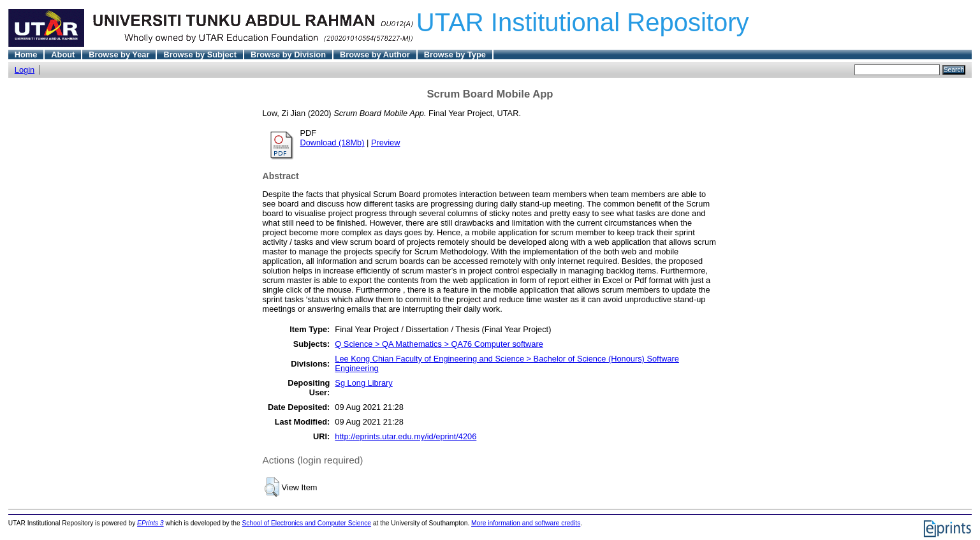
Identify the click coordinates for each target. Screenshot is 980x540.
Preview (386, 142)
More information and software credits (526, 523)
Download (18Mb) (333, 142)
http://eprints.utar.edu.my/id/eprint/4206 (406, 436)
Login (25, 70)
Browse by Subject (200, 55)
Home (26, 55)
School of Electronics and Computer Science (307, 523)
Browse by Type (455, 55)
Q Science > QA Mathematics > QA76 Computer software (439, 344)
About (63, 55)
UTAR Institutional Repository (583, 22)
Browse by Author (375, 55)
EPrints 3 (150, 523)
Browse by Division (288, 55)
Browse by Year (119, 55)
